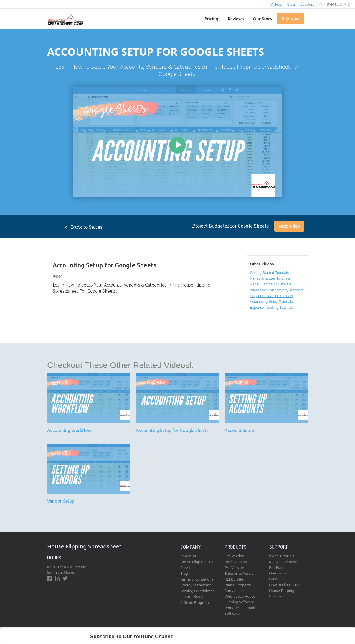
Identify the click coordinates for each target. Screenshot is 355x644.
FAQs (273, 579)
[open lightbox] (177, 142)
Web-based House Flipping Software (240, 599)
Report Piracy (192, 597)
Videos (276, 4)
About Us (188, 556)
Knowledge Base (283, 562)
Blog (291, 4)
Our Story (263, 19)
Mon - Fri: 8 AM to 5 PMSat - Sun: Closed (67, 569)
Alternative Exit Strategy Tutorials (276, 290)
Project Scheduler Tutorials (271, 296)
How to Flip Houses (285, 585)
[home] (65, 17)
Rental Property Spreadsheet (238, 588)
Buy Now (290, 18)
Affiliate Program (195, 602)
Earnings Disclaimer (197, 591)
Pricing (211, 19)
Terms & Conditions (197, 579)
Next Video (289, 226)
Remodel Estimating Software (242, 610)
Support (307, 4)
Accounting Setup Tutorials (271, 302)
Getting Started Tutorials (269, 273)
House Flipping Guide (198, 562)
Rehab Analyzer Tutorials (270, 278)
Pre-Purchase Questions (280, 570)
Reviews (236, 19)
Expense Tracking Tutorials (272, 307)
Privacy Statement (196, 585)
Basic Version (236, 562)
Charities (188, 568)
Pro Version (234, 568)
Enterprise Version (240, 573)
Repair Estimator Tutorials (271, 284)
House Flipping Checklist (282, 593)
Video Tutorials (282, 556)
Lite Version (234, 556)
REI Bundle (234, 579)
